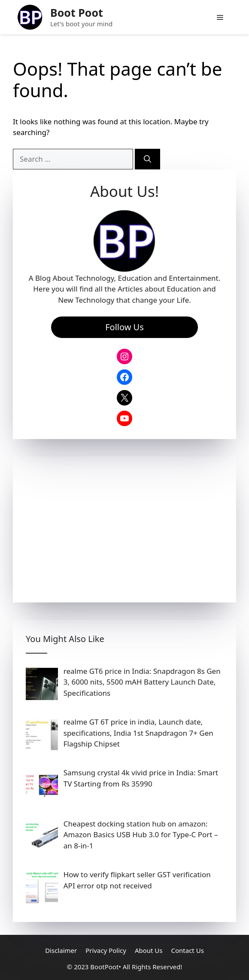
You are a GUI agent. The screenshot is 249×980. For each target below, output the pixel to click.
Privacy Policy (106, 950)
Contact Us (188, 950)
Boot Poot (77, 12)
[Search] (147, 159)
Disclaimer (61, 950)
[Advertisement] (125, 529)
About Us (149, 950)
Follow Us (125, 327)
